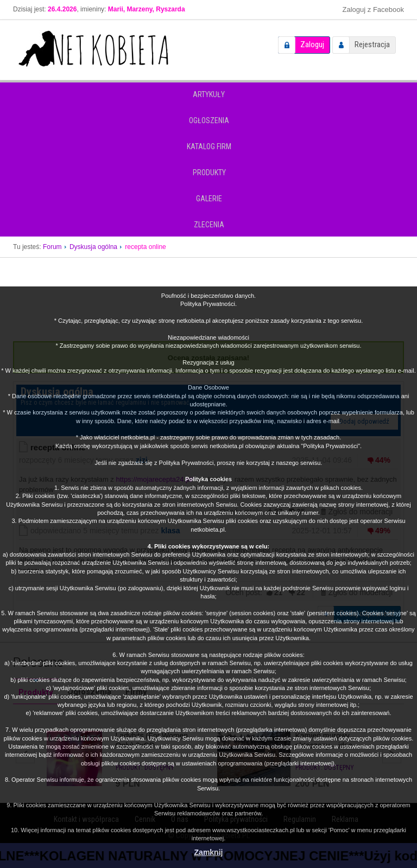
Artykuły (209, 94)
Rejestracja (372, 44)
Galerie (209, 199)
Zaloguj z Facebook (373, 9)
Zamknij (209, 852)
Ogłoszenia (209, 120)
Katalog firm (209, 146)
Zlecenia (209, 225)
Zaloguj (312, 44)
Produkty (209, 173)
